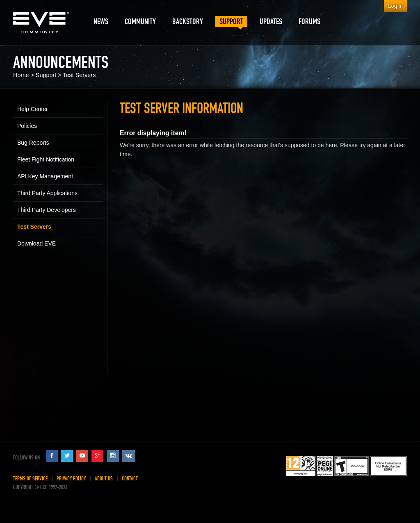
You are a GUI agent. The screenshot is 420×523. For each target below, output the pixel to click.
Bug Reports (33, 143)
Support (46, 75)
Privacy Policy (71, 479)
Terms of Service (30, 479)
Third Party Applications (47, 193)
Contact (130, 479)
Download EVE (37, 243)
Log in (395, 6)
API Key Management (45, 176)
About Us (104, 479)
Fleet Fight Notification (46, 159)
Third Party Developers (47, 210)
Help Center (33, 109)
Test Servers (79, 75)
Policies (27, 126)
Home (21, 75)
